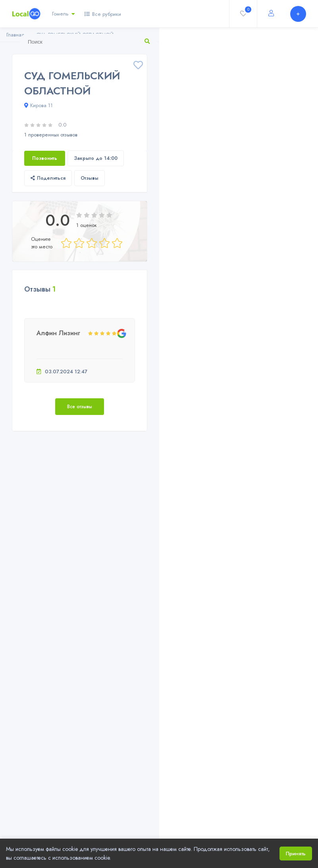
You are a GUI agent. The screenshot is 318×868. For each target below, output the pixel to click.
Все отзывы (80, 407)
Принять (296, 854)
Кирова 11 (39, 105)
